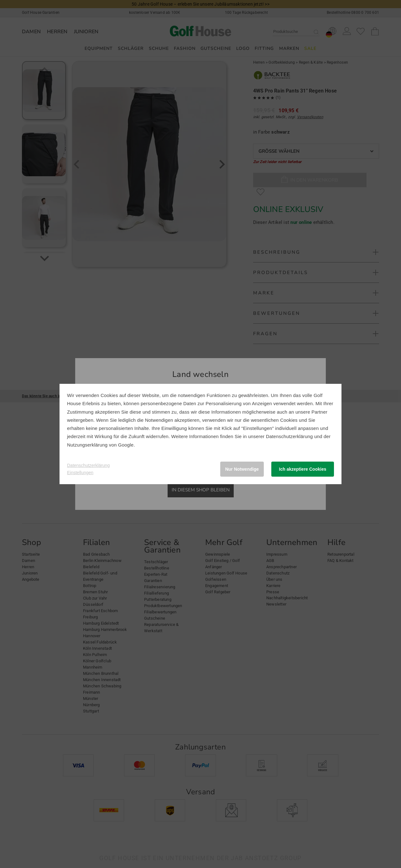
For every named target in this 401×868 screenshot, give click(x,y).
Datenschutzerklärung (289, 436)
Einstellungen (80, 473)
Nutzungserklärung (87, 445)
